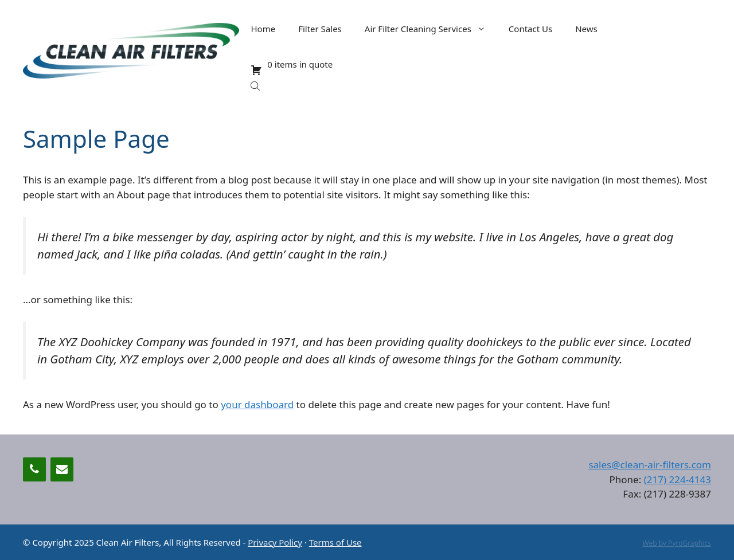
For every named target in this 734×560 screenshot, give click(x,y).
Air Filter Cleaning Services (431, 29)
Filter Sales (320, 29)
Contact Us (530, 29)
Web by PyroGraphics (677, 543)
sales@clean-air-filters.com (650, 465)
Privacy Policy (275, 542)
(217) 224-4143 (678, 479)
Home (263, 29)
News (586, 29)
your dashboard (257, 404)
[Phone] (34, 469)
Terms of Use (335, 542)
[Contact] (62, 469)
